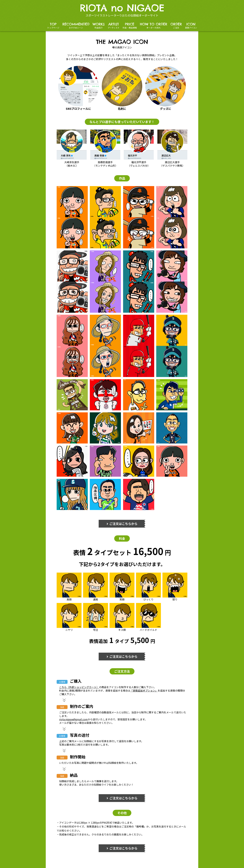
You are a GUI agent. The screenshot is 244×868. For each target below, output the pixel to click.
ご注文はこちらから (122, 524)
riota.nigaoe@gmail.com (73, 719)
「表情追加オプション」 (144, 690)
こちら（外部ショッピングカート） (79, 687)
